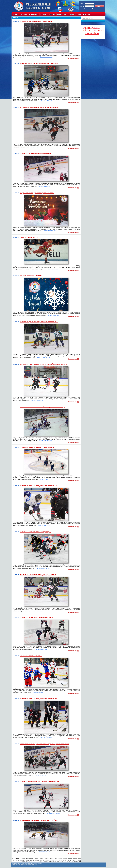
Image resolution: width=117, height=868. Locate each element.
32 (68, 859)
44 (20, 860)
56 (40, 860)
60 (47, 860)
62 (50, 860)
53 (35, 860)
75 (72, 860)
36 (75, 859)
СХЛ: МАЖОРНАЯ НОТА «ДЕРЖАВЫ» (31, 656)
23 (53, 859)
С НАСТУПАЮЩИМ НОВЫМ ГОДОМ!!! (31, 276)
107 (69, 862)
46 (24, 860)
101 (55, 862)
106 (67, 862)
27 (60, 859)
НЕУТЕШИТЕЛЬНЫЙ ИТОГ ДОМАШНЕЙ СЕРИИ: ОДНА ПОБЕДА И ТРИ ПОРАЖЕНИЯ (44, 744)
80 (80, 860)
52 (34, 860)
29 (63, 859)
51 (32, 860)
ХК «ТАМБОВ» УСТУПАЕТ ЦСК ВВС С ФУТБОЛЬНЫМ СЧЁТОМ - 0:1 (39, 782)
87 (31, 862)
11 (34, 859)
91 (38, 862)
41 (15, 860)
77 (75, 860)
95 (44, 862)
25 (57, 859)
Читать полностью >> (46, 57)
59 (45, 860)
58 (44, 860)
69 (62, 860)
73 (68, 860)
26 (58, 859)
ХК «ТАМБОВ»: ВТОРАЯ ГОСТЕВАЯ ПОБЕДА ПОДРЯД (36, 532)
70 (63, 860)
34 (72, 859)
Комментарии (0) (74, 58)
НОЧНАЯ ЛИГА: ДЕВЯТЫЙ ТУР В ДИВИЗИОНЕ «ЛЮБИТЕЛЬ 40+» (39, 64)
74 (70, 860)
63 (52, 860)
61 (49, 860)
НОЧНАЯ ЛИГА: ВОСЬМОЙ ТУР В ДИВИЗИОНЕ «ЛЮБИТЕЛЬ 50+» (39, 699)
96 (46, 862)
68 (60, 860)
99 (51, 862)
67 (58, 860)
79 (78, 860)
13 (37, 859)
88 (33, 862)
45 (22, 860)
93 (41, 862)
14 (39, 859)
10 (32, 859)
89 (34, 862)
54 (37, 860)
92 (39, 862)
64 (53, 860)
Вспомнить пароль (98, 9)
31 (67, 859)
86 (30, 862)
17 (44, 859)
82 (23, 862)
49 (29, 860)
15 (40, 859)
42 (17, 860)
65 (55, 860)
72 (67, 860)
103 (60, 862)
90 (36, 862)
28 (62, 859)
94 (43, 862)
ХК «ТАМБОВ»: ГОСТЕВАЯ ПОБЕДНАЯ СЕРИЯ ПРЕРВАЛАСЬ (38, 447)
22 (52, 859)
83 (25, 862)
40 (14, 860)
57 (42, 860)
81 (21, 862)
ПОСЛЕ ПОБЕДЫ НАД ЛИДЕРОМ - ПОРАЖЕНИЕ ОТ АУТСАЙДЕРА (39, 820)
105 (65, 862)
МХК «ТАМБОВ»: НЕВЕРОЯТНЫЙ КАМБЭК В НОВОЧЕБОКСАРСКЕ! (39, 107)
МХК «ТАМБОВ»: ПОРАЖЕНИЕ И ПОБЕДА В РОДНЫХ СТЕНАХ (38, 575)
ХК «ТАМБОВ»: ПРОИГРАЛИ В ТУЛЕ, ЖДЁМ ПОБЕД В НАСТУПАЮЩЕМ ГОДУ (42, 407)
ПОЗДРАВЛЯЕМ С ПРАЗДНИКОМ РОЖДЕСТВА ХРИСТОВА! (37, 193)
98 (49, 862)
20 (49, 859)
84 (26, 862)
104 (62, 862)
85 (28, 862)
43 (19, 860)
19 (47, 859)
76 (73, 860)
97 (48, 862)
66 (57, 860)
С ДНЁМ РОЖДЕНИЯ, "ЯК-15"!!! (29, 237)
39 (80, 859)
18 (45, 859)
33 (70, 859)
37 (77, 859)
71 (65, 860)
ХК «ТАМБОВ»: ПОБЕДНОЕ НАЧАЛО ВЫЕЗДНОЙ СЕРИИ (36, 618)
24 (55, 859)
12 (35, 859)
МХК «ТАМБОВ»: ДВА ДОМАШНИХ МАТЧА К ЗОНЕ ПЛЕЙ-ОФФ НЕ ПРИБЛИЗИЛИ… (44, 364)
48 (27, 860)
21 (50, 859)
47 (25, 860)
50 (30, 860)
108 (72, 862)
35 (73, 859)
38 (78, 859)
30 (65, 859)
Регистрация (88, 9)
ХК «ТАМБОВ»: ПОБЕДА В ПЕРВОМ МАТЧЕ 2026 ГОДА (36, 154)
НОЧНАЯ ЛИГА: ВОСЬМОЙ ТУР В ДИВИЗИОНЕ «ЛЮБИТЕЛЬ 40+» (39, 486)
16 (42, 859)
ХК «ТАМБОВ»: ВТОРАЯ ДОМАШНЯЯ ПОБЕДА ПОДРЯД (36, 21)
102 (58, 862)
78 (77, 860)
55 (39, 860)
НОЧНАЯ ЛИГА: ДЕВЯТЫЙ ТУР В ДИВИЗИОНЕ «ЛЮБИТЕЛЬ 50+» (39, 322)
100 (53, 862)
